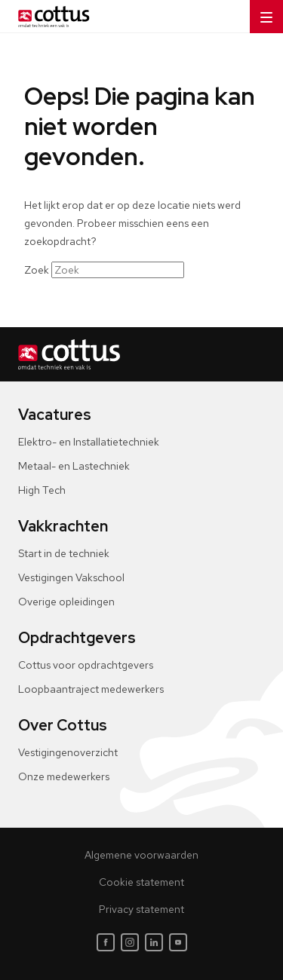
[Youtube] (178, 942)
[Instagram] (130, 942)
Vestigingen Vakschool (71, 577)
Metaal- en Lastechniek (74, 466)
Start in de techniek (64, 553)
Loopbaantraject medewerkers (91, 689)
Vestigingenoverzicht (68, 752)
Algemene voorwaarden (141, 855)
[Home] (51, 17)
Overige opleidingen (66, 602)
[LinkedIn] (154, 942)
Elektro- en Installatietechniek (89, 442)
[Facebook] (106, 942)
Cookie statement (141, 882)
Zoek (37, 270)
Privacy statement (141, 909)
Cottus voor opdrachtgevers (86, 665)
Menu (261, 12)
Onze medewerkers (64, 776)
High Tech (42, 490)
